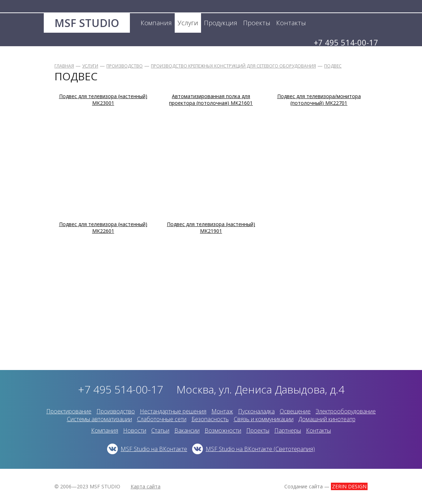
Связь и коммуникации (264, 419)
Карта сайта (146, 486)
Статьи (160, 430)
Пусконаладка (256, 411)
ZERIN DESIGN (349, 486)
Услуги (90, 66)
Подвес (333, 66)
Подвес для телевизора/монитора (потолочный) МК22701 (319, 100)
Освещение (295, 411)
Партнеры (288, 430)
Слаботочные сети (162, 419)
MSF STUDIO (87, 23)
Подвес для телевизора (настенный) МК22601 (103, 227)
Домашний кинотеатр (327, 419)
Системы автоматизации (99, 419)
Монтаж (222, 411)
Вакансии (187, 430)
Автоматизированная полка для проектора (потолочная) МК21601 (211, 100)
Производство (125, 66)
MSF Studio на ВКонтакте (154, 449)
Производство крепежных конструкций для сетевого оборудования (233, 66)
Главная (64, 66)
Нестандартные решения (173, 411)
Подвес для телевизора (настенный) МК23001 (103, 100)
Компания (105, 430)
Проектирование (69, 411)
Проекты (258, 430)
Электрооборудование (346, 411)
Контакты (318, 430)
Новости (135, 430)
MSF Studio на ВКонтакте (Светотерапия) (260, 449)
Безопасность (210, 419)
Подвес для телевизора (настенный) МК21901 (211, 227)
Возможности (223, 430)
